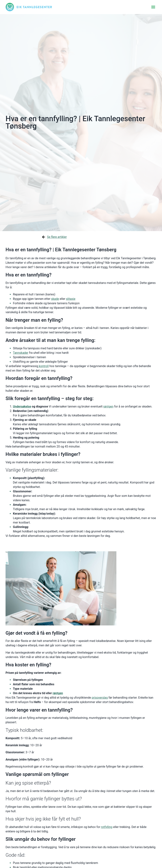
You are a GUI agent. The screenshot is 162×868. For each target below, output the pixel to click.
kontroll (43, 366)
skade (55, 299)
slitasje (71, 299)
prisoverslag (100, 698)
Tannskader (21, 353)
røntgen (108, 406)
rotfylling (107, 827)
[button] (153, 7)
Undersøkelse (22, 406)
